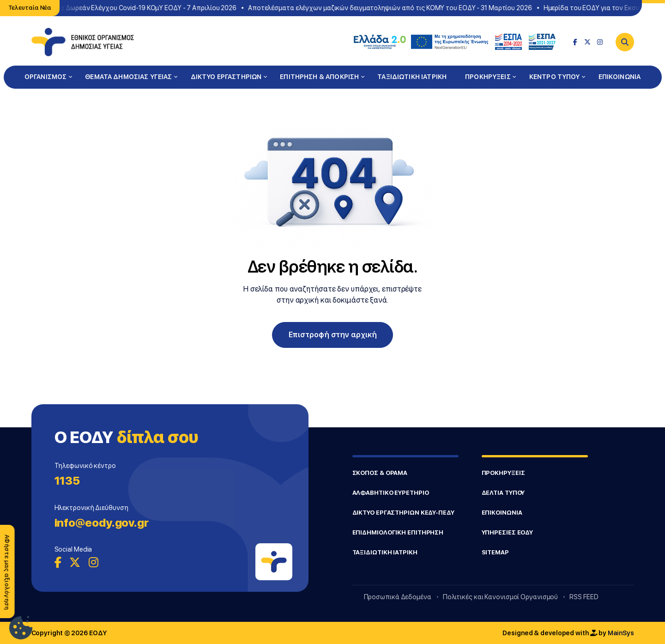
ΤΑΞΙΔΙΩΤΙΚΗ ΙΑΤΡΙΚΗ (412, 77)
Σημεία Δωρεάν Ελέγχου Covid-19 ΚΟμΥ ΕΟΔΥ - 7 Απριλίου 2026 (142, 8)
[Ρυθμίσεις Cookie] (21, 628)
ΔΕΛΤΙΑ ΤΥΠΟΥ (503, 493)
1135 (67, 481)
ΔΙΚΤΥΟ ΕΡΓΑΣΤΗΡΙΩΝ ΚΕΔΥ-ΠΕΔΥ (403, 513)
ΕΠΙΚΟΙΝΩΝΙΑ (620, 77)
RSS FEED (584, 597)
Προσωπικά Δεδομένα (398, 597)
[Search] (625, 42)
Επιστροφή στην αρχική (333, 335)
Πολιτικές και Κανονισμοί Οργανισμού (501, 597)
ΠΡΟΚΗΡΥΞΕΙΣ (488, 77)
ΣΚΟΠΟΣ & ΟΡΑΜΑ (380, 473)
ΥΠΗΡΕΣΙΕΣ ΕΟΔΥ (508, 532)
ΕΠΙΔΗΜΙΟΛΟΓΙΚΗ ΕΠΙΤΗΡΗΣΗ (398, 532)
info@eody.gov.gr (102, 523)
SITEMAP (495, 552)
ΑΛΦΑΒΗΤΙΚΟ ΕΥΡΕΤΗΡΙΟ (391, 493)
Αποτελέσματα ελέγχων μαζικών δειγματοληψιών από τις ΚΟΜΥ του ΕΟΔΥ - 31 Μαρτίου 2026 (392, 8)
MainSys (621, 633)
